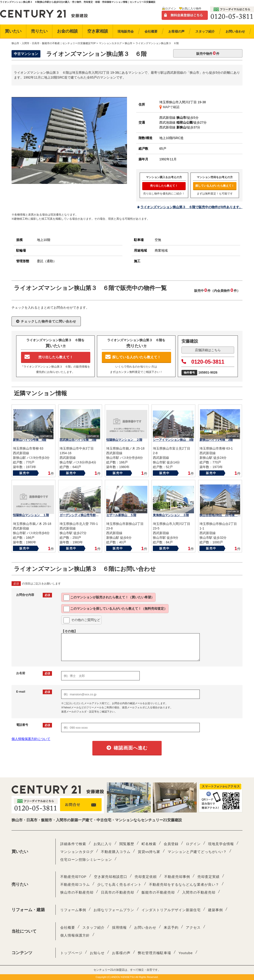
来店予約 (171, 927)
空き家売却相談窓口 (111, 877)
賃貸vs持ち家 (149, 852)
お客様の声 (121, 953)
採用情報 (119, 927)
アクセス (193, 927)
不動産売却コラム (75, 884)
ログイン (171, 9)
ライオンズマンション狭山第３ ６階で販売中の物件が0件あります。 (191, 207)
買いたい (13, 31)
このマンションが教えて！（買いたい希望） (109, 598)
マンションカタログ (77, 852)
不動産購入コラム (116, 852)
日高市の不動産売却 (118, 892)
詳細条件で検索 (73, 844)
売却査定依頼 (146, 877)
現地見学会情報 (221, 844)
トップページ (71, 953)
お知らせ (97, 953)
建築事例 (215, 910)
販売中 (25, 473)
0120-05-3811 (203, 362)
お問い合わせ (145, 927)
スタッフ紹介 (94, 927)
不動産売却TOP (73, 877)
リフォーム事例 (73, 910)
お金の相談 (67, 31)
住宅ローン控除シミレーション (86, 860)
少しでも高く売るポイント (119, 884)
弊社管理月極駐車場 (154, 953)
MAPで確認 (169, 107)
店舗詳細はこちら (208, 350)
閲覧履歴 (127, 844)
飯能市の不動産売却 (158, 892)
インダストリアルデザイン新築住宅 (171, 910)
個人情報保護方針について (31, 739)
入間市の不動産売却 (199, 892)
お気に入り (103, 844)
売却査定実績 (209, 877)
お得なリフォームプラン (114, 910)
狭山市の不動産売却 (77, 892)
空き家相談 (98, 31)
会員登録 (171, 844)
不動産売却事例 (177, 877)
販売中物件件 (208, 53)
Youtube (186, 953)
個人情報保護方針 (75, 935)
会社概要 (68, 927)
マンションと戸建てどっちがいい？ (197, 852)
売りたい (39, 31)
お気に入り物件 (192, 9)
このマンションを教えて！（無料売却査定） (115, 609)
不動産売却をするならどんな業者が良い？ (184, 884)
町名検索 (149, 844)
